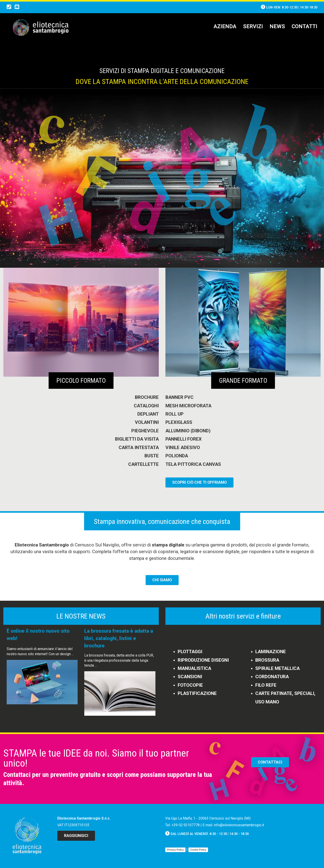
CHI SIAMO (162, 580)
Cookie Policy (198, 850)
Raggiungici (76, 836)
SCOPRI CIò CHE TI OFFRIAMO (199, 482)
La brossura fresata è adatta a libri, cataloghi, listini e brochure (119, 638)
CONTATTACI (270, 762)
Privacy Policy (175, 850)
